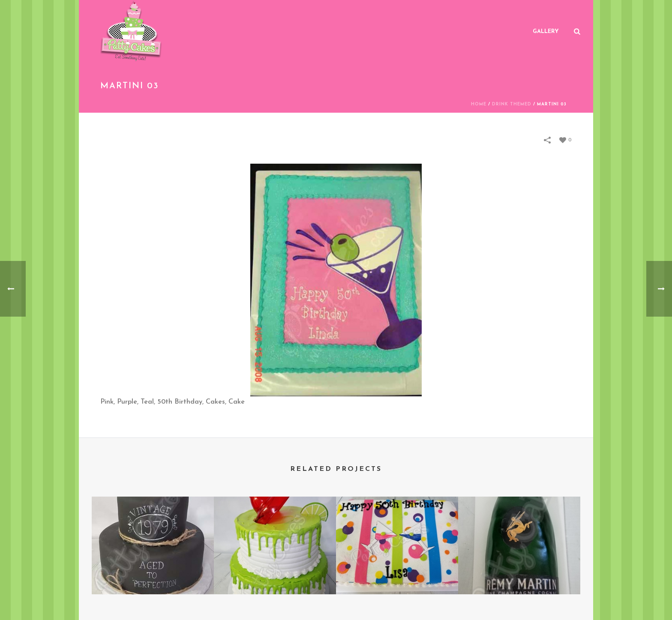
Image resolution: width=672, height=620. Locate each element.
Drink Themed (512, 104)
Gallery (546, 31)
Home (479, 104)
